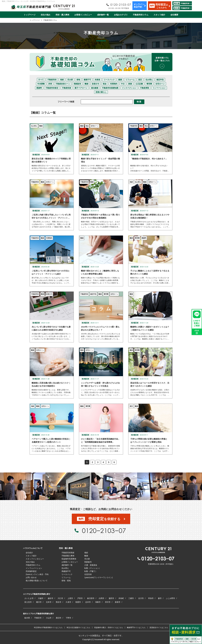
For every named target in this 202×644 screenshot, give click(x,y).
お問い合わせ (31, 577)
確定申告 (160, 80)
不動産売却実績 (68, 553)
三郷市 (131, 598)
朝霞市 (78, 602)
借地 (78, 80)
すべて (41, 80)
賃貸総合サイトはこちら (159, 627)
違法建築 (95, 88)
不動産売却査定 (52, 88)
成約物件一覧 (103, 15)
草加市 (151, 598)
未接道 (97, 80)
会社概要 (174, 15)
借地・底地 (66, 581)
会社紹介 (29, 553)
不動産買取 (145, 88)
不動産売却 (52, 80)
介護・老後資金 (91, 565)
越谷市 (50, 598)
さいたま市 (29, 598)
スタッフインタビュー (35, 559)
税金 (105, 84)
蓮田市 (111, 598)
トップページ (30, 15)
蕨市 (160, 598)
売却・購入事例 (62, 15)
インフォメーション (34, 568)
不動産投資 (66, 88)
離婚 (86, 84)
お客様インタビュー (83, 15)
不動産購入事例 (68, 556)
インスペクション (129, 88)
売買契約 (114, 84)
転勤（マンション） (93, 568)
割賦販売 (77, 84)
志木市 (88, 602)
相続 (62, 80)
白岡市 (102, 598)
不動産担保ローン (63, 84)
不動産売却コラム (141, 15)
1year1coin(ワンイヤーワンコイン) (99, 577)
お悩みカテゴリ (121, 15)
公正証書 (139, 84)
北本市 (49, 602)
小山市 (49, 618)
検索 (139, 102)
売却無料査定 (31, 571)
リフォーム (130, 80)
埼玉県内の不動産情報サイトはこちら (48, 627)
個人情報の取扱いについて (37, 581)
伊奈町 (121, 598)
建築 (120, 80)
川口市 (60, 598)
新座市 (118, 602)
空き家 (70, 80)
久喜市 (68, 602)
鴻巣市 (98, 602)
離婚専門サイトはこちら (136, 627)
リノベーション (159, 88)
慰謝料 (39, 88)
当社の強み (46, 15)
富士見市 (28, 602)
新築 (130, 84)
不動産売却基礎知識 (110, 88)
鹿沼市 (59, 618)
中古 (123, 84)
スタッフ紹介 (159, 15)
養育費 (149, 84)
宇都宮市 (38, 618)
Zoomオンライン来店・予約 (37, 574)
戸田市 (80, 598)
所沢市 (108, 602)
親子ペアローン (81, 88)
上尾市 (70, 598)
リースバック (109, 80)
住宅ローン (160, 84)
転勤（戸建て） (91, 571)
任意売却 (88, 574)
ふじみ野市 (170, 598)
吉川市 (141, 598)
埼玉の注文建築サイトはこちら (78, 627)
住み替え (149, 80)
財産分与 (96, 84)
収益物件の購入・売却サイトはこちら (109, 627)
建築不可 (87, 80)
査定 (140, 80)
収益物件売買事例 (69, 559)
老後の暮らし (101, 92)
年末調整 (41, 84)
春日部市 (91, 598)
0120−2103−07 (104, 530)
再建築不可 (66, 571)
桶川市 (39, 602)
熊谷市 (59, 602)
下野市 (68, 618)
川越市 (41, 598)
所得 (50, 84)
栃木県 (27, 618)
